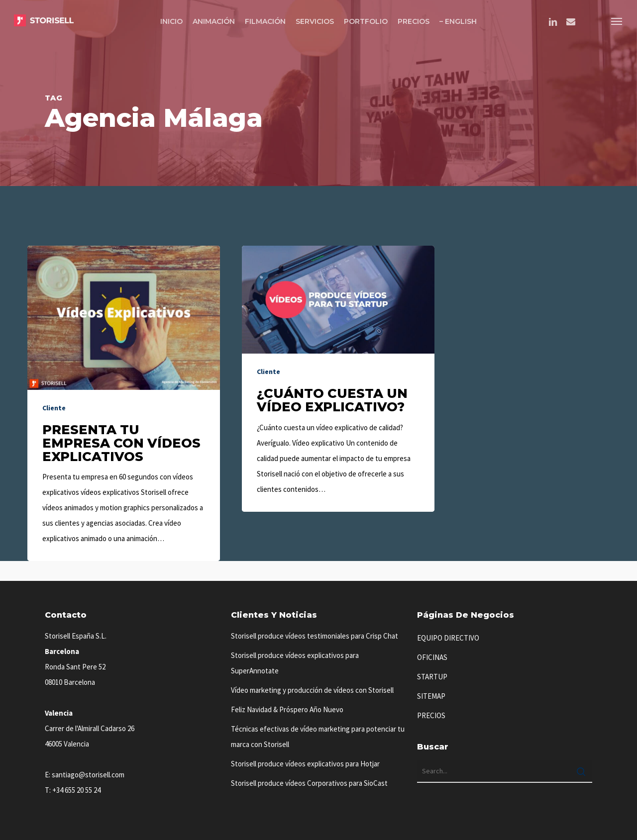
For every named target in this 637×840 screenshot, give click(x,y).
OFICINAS (432, 657)
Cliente (54, 408)
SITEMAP (431, 696)
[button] (617, 21)
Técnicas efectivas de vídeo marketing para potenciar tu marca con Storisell (318, 737)
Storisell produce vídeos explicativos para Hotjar (305, 764)
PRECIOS (431, 715)
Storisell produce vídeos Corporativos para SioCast (309, 783)
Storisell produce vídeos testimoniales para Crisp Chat (315, 636)
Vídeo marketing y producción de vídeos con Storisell (312, 690)
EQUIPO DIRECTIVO (448, 638)
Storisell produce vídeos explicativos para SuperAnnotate (295, 663)
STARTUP (432, 677)
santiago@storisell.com (88, 775)
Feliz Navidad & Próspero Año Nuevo (287, 709)
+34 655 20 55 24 (76, 790)
